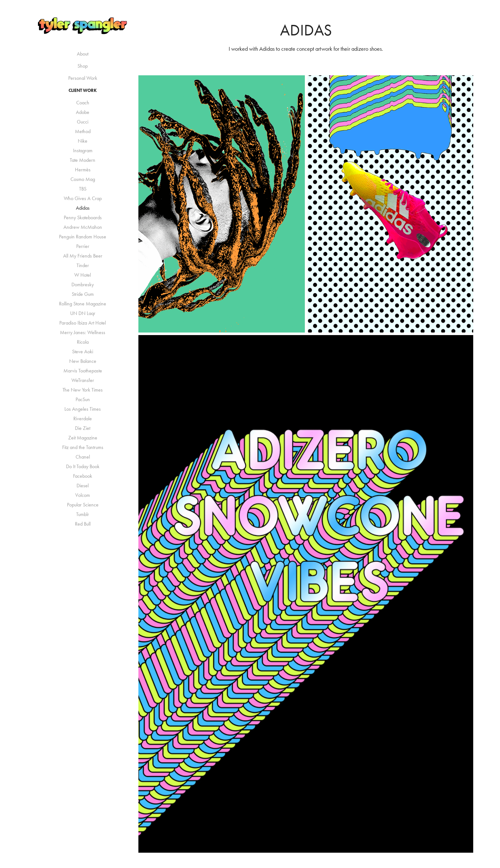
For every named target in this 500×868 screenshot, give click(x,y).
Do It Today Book (83, 466)
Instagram (83, 150)
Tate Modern (83, 160)
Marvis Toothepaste (83, 371)
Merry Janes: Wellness (83, 332)
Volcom (83, 495)
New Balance (83, 361)
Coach (83, 103)
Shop (83, 66)
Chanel (83, 457)
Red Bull (83, 524)
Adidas (83, 208)
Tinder (83, 265)
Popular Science (83, 505)
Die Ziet (83, 428)
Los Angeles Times (83, 409)
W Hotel (83, 275)
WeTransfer (83, 380)
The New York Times (83, 390)
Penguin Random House (83, 237)
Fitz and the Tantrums (83, 447)
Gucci (83, 122)
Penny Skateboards (83, 217)
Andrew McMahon (83, 227)
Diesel (83, 486)
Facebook (83, 476)
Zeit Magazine (83, 438)
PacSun (83, 399)
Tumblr (83, 514)
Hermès (83, 170)
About (83, 54)
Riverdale (83, 419)
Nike (83, 141)
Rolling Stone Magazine (83, 304)
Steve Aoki (83, 352)
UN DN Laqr (83, 313)
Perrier (83, 246)
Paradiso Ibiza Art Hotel (83, 323)
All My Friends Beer (83, 256)
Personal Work (83, 78)
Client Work (83, 90)
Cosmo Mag (83, 179)
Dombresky (83, 284)
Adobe (83, 112)
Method (83, 131)
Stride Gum (83, 294)
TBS (83, 189)
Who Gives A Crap (83, 198)
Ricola (83, 342)
